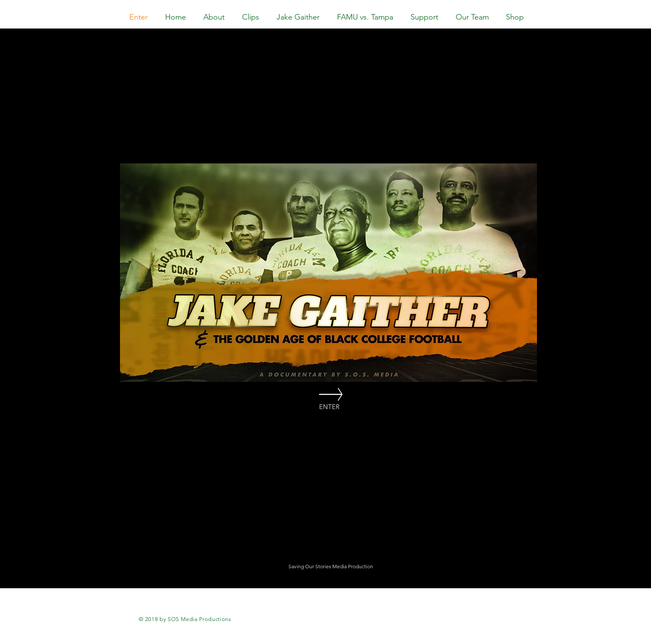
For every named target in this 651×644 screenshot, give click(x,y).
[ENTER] (329, 407)
